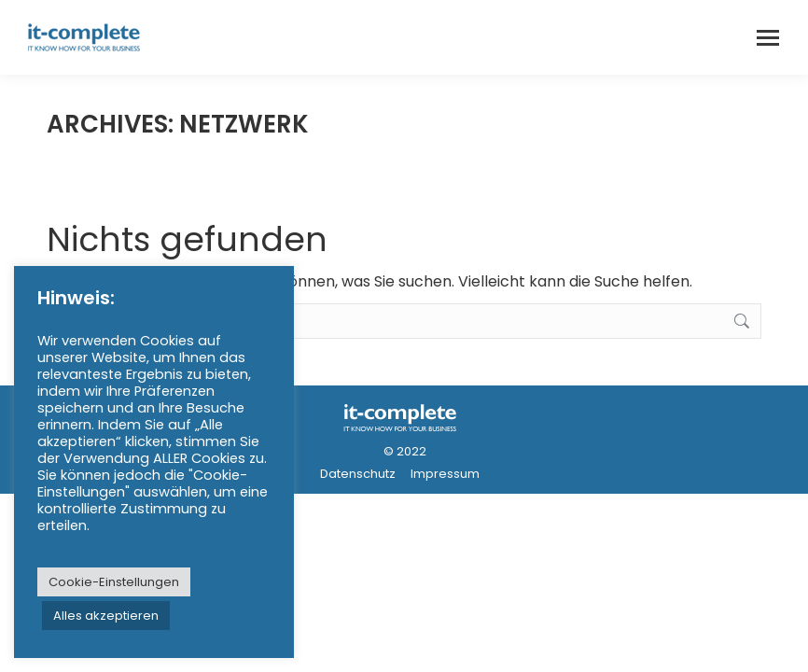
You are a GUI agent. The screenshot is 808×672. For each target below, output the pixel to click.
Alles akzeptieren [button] (106, 616)
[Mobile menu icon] (768, 38)
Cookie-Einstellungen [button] (114, 582)
